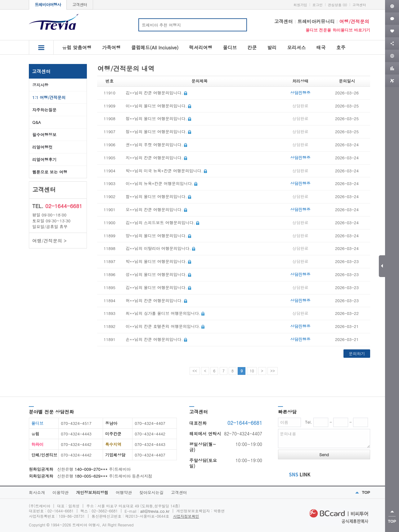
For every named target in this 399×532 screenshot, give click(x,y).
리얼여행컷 (42, 147)
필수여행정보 (44, 135)
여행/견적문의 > (49, 241)
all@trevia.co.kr (155, 511)
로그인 (318, 5)
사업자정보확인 (186, 516)
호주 (341, 47)
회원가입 (300, 5)
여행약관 (124, 492)
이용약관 (61, 492)
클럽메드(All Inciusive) (155, 47)
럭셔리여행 (201, 47)
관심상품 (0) (338, 5)
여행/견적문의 (354, 21)
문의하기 (357, 354)
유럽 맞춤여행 (77, 47)
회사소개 (37, 492)
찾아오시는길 (151, 492)
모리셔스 (296, 47)
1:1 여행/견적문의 (49, 97)
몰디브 (230, 47)
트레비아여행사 (48, 5)
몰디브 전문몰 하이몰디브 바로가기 (338, 30)
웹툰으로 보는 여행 (50, 172)
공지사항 (40, 85)
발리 (272, 47)
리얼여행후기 (44, 159)
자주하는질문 (44, 110)
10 (252, 371)
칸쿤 (252, 47)
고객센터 (80, 5)
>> (273, 371)
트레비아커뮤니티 (316, 21)
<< (195, 371)
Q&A (37, 122)
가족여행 (111, 47)
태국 (321, 47)
